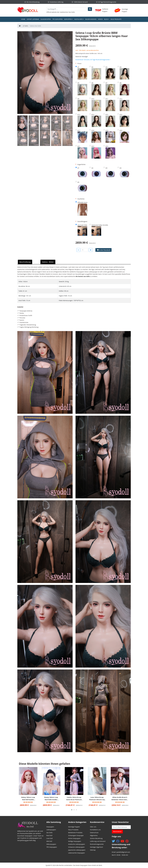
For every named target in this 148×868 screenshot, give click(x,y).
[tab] (22, 123)
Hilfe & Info (78, 19)
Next (69, 88)
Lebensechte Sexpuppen (77, 853)
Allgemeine (94, 835)
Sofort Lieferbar (33, 19)
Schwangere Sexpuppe (76, 835)
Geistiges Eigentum (96, 847)
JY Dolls (25, 26)
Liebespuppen (51, 830)
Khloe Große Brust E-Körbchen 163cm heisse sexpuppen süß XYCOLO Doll (120, 798)
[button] (72, 810)
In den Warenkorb (105, 250)
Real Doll (49, 835)
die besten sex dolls (83, 276)
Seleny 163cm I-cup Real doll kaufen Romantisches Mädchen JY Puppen (28, 798)
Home (24, 19)
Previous (21, 88)
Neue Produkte (116, 19)
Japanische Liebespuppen (77, 850)
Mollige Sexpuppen (75, 841)
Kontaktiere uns (95, 830)
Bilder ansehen (91, 19)
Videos (100, 19)
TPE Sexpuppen (58, 19)
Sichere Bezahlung (96, 838)
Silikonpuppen (46, 19)
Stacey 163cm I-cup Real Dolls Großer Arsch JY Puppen (51, 798)
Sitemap (93, 850)
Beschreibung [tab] (25, 262)
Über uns (93, 827)
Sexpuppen (68, 19)
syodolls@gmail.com (123, 852)
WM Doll (49, 841)
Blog (106, 19)
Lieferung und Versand (98, 841)
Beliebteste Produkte (75, 833)
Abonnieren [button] (117, 832)
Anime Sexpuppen (74, 838)
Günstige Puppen (74, 827)
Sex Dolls (72, 12)
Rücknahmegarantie (97, 844)
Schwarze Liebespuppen (76, 847)
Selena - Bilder (48, 262)
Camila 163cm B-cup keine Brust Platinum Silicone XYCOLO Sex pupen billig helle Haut (74, 798)
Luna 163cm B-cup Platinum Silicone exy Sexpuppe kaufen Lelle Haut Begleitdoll (97, 798)
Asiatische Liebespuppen (77, 844)
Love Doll (50, 838)
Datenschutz (94, 833)
